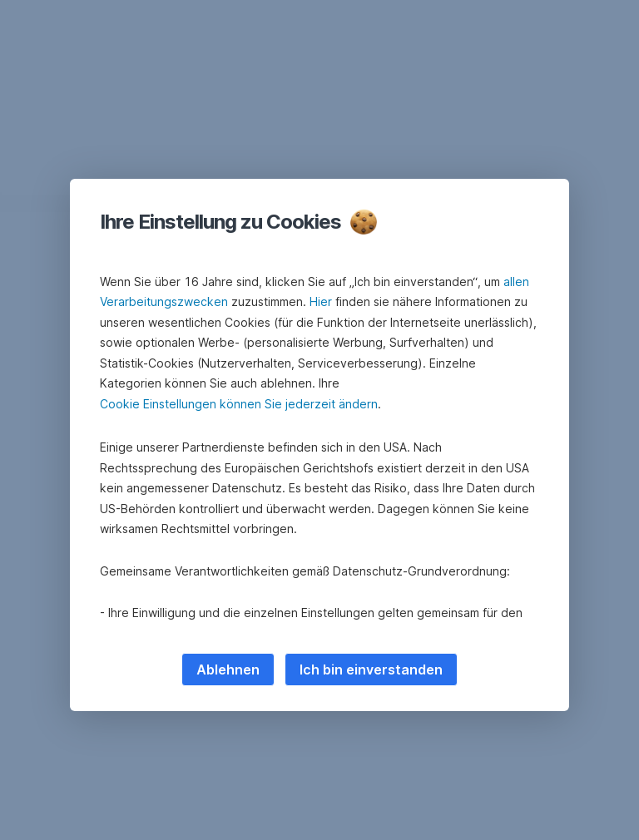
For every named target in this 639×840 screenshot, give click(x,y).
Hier (321, 301)
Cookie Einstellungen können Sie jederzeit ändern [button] (239, 404)
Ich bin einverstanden (371, 670)
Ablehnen (228, 670)
